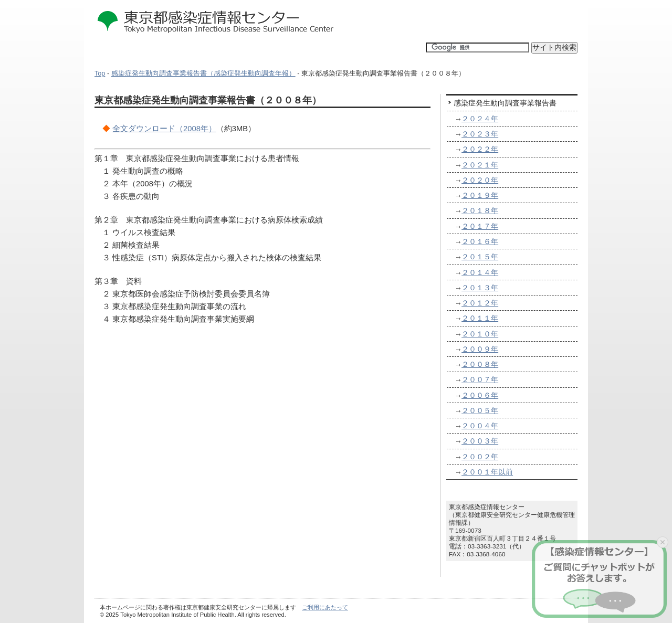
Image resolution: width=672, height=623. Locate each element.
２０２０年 (480, 180)
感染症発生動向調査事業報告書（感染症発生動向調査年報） (203, 73)
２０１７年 (480, 226)
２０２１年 (480, 165)
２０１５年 (480, 257)
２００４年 (480, 426)
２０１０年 (480, 334)
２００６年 (480, 395)
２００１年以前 (487, 472)
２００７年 (480, 379)
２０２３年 (480, 134)
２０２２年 (480, 149)
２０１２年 (480, 303)
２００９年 (480, 349)
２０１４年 (480, 272)
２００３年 (480, 441)
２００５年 (480, 410)
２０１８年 (480, 210)
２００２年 (480, 457)
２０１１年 (480, 318)
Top (100, 73)
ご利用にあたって (325, 607)
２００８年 (480, 364)
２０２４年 (480, 119)
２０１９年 (480, 195)
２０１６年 (480, 241)
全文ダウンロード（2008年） (164, 129)
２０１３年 (480, 288)
